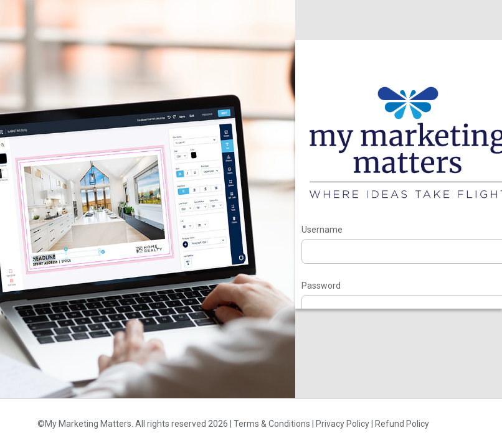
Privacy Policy (343, 424)
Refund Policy (402, 424)
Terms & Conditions (272, 424)
